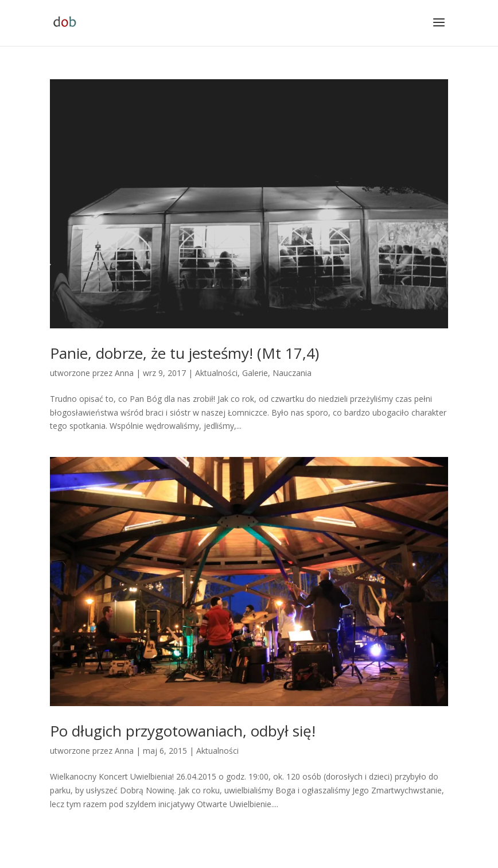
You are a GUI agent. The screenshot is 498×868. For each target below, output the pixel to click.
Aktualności (216, 373)
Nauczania (292, 373)
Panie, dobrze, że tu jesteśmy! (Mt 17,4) (184, 353)
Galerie (255, 373)
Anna (124, 373)
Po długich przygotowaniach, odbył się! (183, 731)
